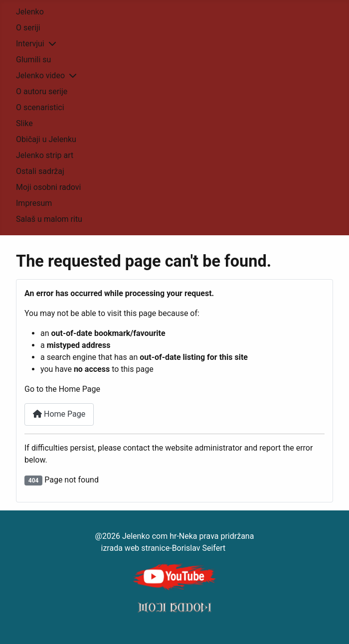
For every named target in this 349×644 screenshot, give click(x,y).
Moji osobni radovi (48, 187)
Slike (24, 123)
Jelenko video (40, 76)
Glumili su (33, 60)
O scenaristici (40, 107)
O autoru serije (42, 91)
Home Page (59, 414)
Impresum (34, 203)
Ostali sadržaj (40, 171)
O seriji (28, 28)
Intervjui (30, 44)
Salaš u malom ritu (49, 219)
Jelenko (30, 12)
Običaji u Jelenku (46, 139)
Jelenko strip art (45, 155)
